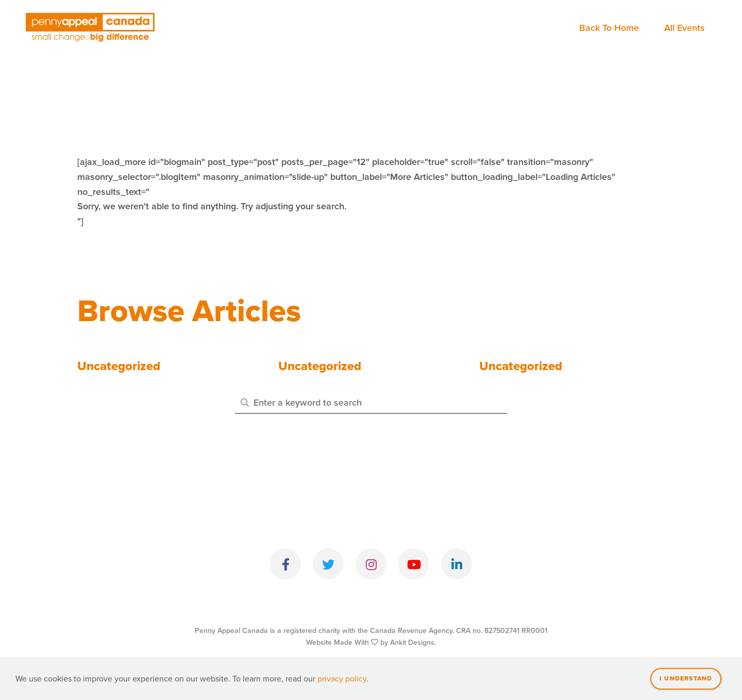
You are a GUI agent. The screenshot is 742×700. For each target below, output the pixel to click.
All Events (685, 28)
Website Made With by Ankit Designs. (371, 643)
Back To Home (609, 28)
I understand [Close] (686, 685)
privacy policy (342, 685)
